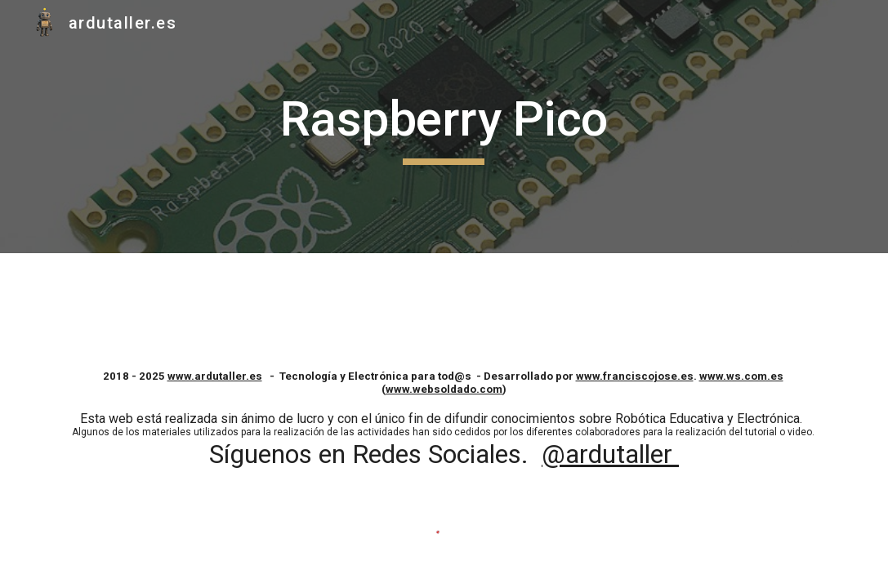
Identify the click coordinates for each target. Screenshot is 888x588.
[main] (444, 127)
